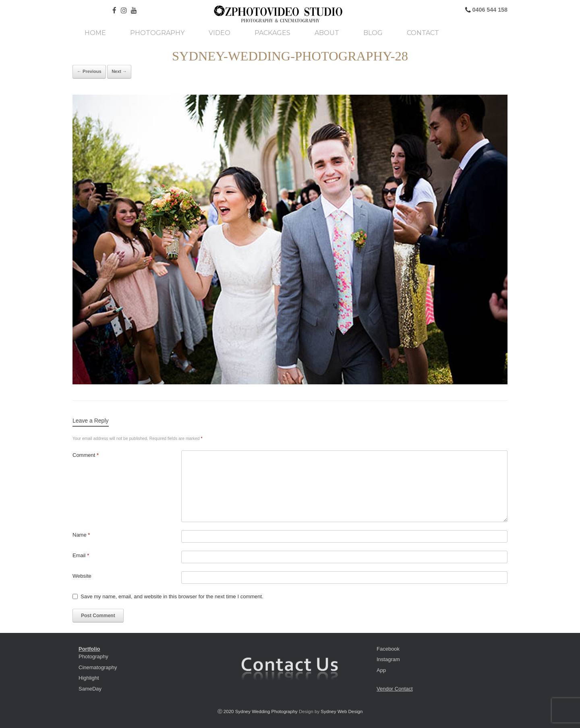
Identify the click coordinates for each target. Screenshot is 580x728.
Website (82, 576)
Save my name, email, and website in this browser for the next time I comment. (172, 596)
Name (81, 535)
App (381, 670)
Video (220, 33)
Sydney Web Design (342, 711)
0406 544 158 (489, 10)
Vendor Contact (395, 689)
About (327, 33)
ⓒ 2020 (226, 711)
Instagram (388, 659)
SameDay (90, 689)
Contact (423, 33)
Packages (272, 33)
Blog (373, 33)
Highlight (89, 678)
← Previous (89, 71)
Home (95, 33)
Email (81, 555)
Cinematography (98, 667)
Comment (86, 455)
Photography (157, 33)
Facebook (388, 649)
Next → (119, 71)
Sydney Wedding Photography (266, 711)
